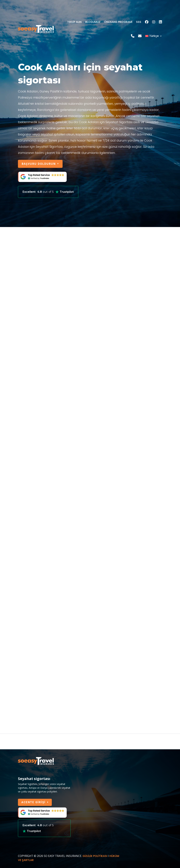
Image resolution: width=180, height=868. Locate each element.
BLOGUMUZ (93, 22)
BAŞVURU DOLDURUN (39, 164)
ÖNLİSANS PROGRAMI (118, 22)
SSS (139, 22)
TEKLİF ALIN (74, 22)
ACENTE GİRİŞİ (34, 803)
